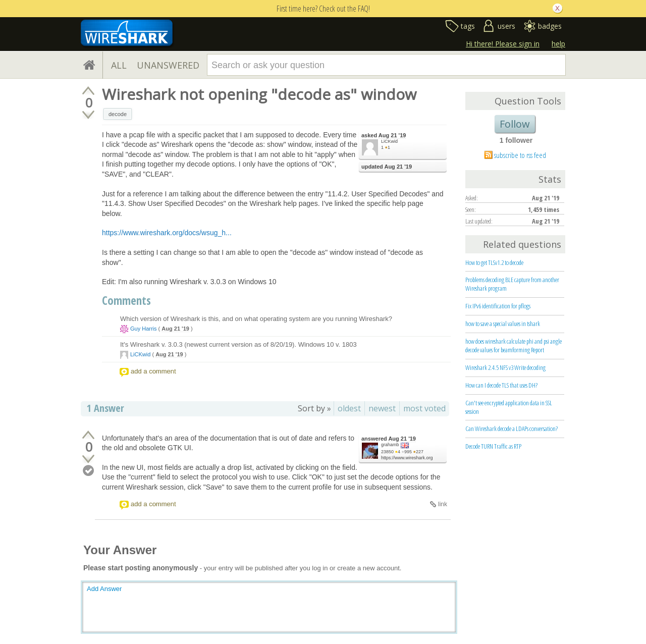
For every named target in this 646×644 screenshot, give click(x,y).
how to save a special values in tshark (503, 324)
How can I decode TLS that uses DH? (501, 385)
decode (118, 114)
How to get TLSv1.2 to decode (494, 262)
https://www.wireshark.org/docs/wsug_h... (167, 233)
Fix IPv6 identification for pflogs (498, 306)
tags (468, 26)
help (558, 44)
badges (550, 26)
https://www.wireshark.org (407, 458)
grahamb (390, 445)
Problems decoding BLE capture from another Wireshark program (512, 284)
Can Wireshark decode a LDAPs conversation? (512, 428)
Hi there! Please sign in (503, 44)
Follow (515, 124)
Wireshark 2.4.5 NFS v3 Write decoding (505, 367)
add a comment (153, 371)
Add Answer (104, 589)
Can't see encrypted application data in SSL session (509, 407)
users (506, 26)
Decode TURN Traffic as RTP (493, 446)
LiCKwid (389, 141)
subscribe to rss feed (520, 155)
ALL (119, 65)
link (443, 504)
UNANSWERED (168, 65)
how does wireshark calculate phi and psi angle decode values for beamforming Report (514, 345)
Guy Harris (144, 329)
